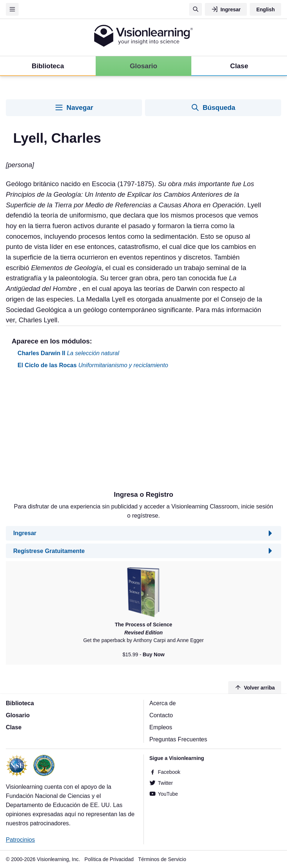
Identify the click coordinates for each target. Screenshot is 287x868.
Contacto (161, 715)
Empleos (161, 727)
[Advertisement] (143, 433)
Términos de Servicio (162, 859)
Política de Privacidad (109, 859)
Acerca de (162, 703)
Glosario (18, 715)
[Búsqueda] (196, 9)
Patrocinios (20, 840)
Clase (14, 727)
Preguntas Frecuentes (178, 739)
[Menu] (12, 9)
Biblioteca (20, 703)
